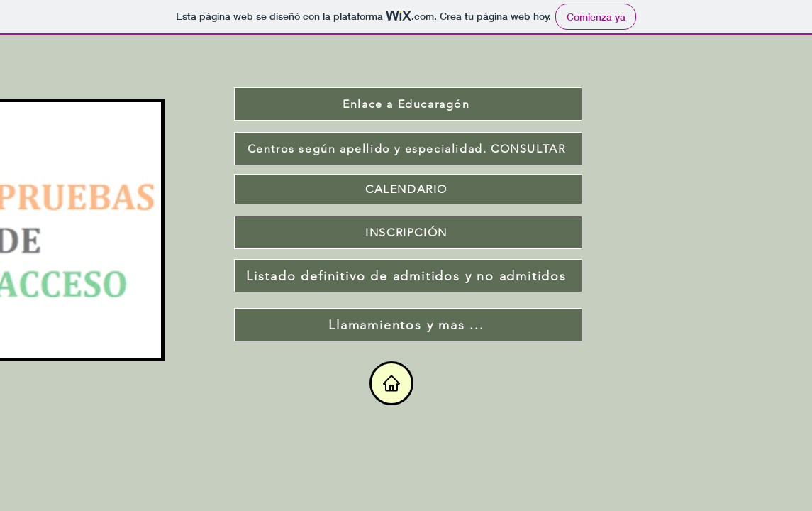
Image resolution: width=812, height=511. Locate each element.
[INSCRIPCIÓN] (408, 232)
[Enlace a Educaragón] (408, 104)
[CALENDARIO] (408, 189)
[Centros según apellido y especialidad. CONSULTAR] (408, 149)
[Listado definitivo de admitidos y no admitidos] (408, 276)
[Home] (391, 383)
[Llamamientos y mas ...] (408, 325)
